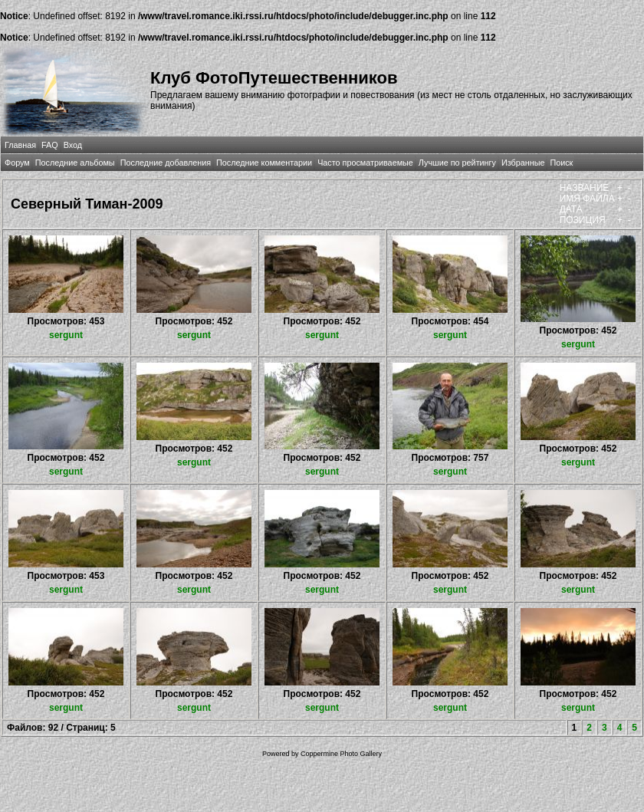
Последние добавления (166, 163)
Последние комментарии (264, 163)
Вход (73, 145)
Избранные (523, 163)
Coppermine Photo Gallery (341, 754)
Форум (17, 163)
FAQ (50, 145)
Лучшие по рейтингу (457, 163)
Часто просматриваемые (365, 163)
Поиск (561, 163)
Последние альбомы (75, 163)
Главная (20, 145)
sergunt (66, 335)
